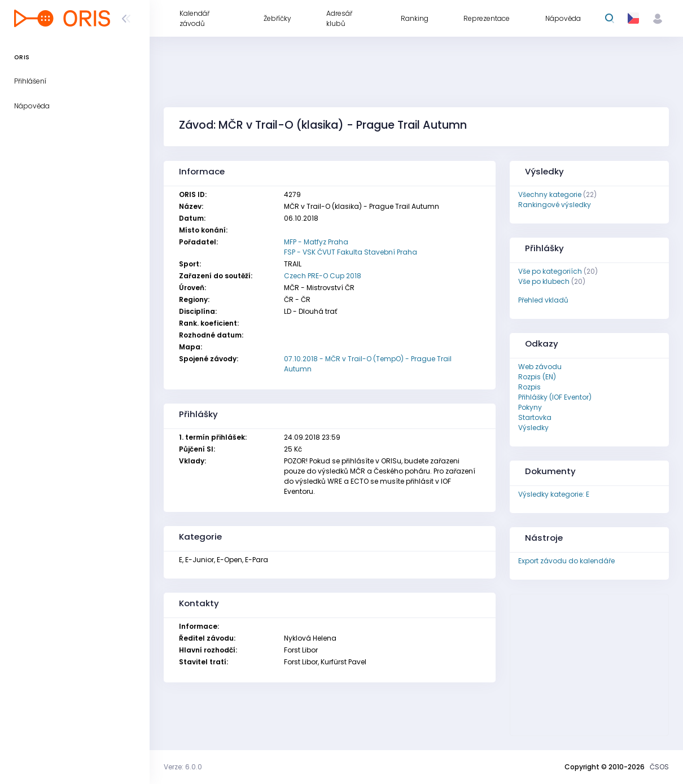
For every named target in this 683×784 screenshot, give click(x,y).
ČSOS (659, 767)
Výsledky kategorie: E (554, 494)
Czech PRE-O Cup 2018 (323, 276)
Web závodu (540, 367)
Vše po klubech (544, 281)
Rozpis (529, 387)
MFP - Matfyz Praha (316, 242)
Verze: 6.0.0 (183, 767)
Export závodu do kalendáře (566, 561)
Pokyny (530, 407)
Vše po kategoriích (550, 271)
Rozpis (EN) (537, 377)
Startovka (535, 417)
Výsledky (533, 428)
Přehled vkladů (543, 300)
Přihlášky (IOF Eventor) (555, 397)
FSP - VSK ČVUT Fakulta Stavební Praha (351, 252)
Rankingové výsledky (555, 205)
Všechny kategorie (550, 194)
